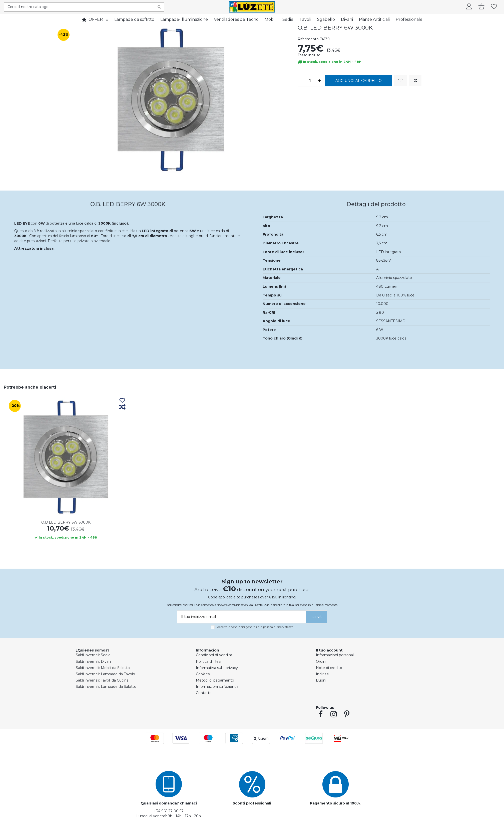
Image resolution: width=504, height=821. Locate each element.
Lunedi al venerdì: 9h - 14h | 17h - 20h (169, 816)
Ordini (321, 662)
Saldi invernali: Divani (94, 662)
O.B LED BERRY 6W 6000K (66, 522)
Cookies (203, 674)
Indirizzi (323, 674)
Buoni (321, 680)
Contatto (204, 693)
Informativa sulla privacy (217, 668)
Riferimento (308, 39)
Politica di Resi (208, 662)
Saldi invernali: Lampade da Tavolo (105, 674)
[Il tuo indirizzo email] (241, 617)
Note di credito (329, 668)
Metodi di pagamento (215, 680)
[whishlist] (494, 7)
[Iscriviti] (316, 617)
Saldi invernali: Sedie (93, 655)
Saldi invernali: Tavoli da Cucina (102, 680)
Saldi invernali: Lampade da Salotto (106, 687)
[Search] (159, 7)
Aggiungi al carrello (359, 81)
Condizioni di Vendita (214, 655)
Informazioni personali (335, 655)
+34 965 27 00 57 (169, 811)
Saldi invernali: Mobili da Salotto (103, 668)
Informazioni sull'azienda (217, 687)
